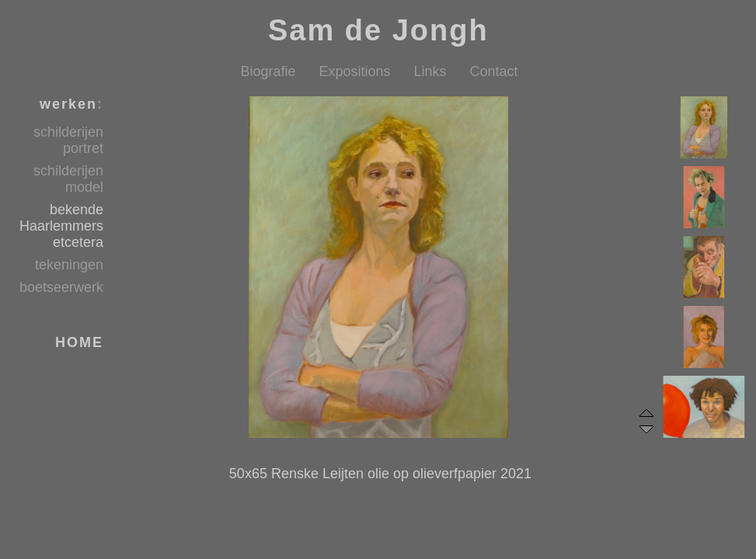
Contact (494, 71)
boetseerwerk (61, 287)
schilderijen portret (68, 140)
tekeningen (69, 265)
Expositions (354, 71)
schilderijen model (68, 179)
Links (430, 71)
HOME (79, 342)
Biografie (268, 71)
